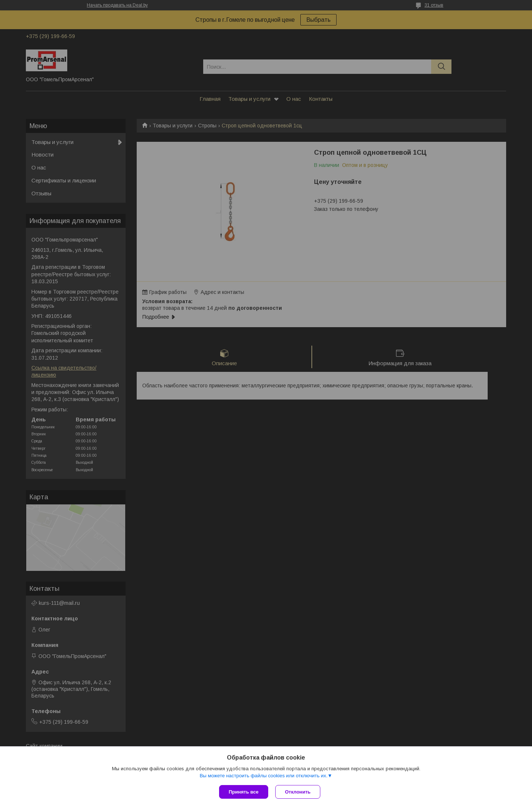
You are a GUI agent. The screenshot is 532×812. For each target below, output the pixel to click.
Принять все (244, 792)
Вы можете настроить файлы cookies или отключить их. (263, 776)
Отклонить (298, 792)
